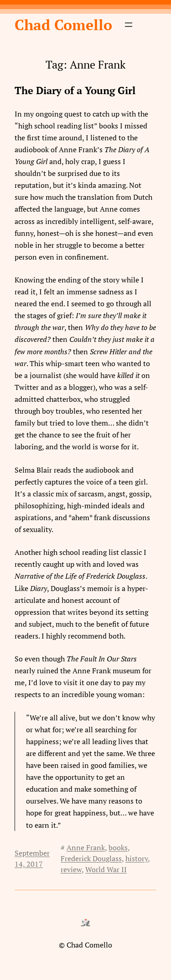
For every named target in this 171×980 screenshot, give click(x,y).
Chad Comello (63, 25)
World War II (106, 869)
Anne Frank (86, 847)
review (71, 869)
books (118, 847)
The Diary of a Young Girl (75, 91)
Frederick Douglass (91, 858)
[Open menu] (129, 25)
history (137, 858)
